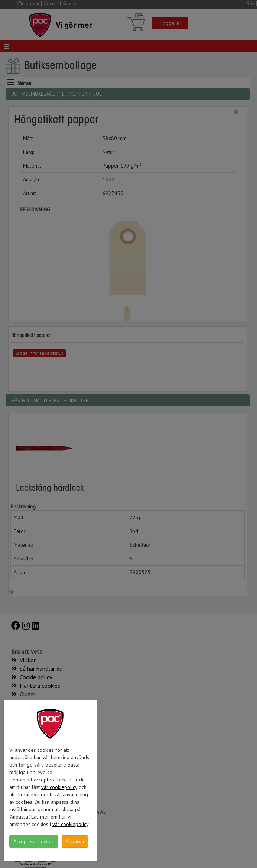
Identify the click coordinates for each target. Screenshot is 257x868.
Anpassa (75, 841)
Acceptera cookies (34, 841)
